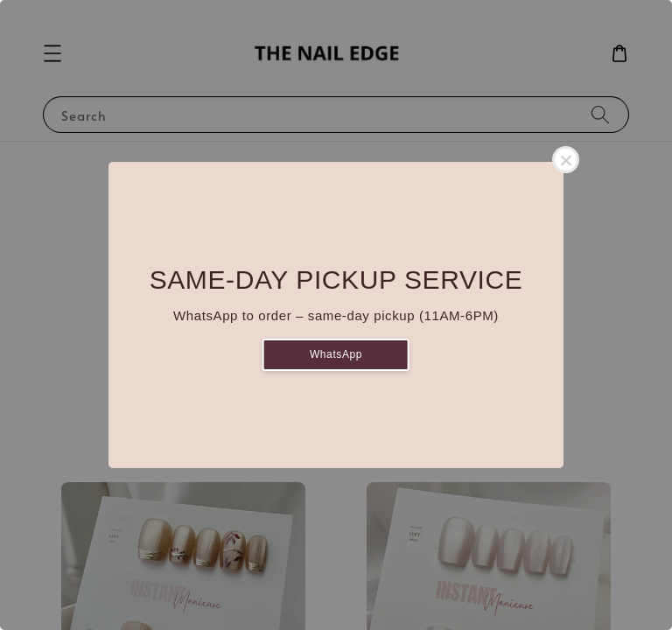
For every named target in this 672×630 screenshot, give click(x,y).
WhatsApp (336, 354)
